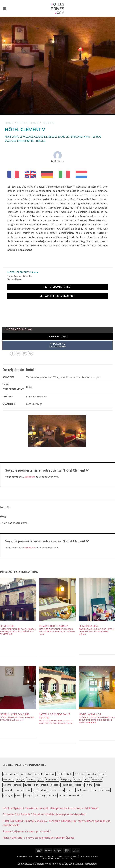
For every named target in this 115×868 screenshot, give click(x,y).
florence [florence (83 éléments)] (31, 779)
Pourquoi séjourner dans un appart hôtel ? (27, 831)
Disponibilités (57, 287)
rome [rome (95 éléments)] (95, 790)
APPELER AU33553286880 (57, 345)
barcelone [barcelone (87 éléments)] (50, 774)
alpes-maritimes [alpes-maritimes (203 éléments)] (11, 774)
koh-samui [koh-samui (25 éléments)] (97, 779)
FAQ (31, 856)
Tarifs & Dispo (57, 336)
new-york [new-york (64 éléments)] (19, 790)
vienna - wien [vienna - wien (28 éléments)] (75, 795)
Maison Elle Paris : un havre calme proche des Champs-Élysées (38, 838)
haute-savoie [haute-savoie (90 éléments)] (52, 779)
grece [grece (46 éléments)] (41, 779)
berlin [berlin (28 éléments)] (60, 774)
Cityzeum (70, 864)
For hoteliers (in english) (58, 859)
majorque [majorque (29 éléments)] (55, 785)
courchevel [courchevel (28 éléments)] (8, 779)
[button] (4, 8)
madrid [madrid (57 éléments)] (45, 785)
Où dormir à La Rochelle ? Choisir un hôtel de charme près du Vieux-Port (44, 814)
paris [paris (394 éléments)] (36, 790)
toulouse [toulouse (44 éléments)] (53, 795)
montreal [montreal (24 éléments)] (8, 790)
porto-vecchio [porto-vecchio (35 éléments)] (57, 790)
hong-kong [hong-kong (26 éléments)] (66, 779)
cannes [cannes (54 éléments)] (102, 774)
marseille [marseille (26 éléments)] (80, 785)
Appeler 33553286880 (57, 296)
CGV (60, 856)
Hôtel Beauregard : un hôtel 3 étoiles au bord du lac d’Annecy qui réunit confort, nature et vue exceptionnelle (56, 823)
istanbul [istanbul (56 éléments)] (78, 779)
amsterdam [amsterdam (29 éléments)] (26, 774)
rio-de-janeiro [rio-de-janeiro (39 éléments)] (83, 790)
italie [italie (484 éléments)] (87, 779)
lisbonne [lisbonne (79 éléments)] (7, 785)
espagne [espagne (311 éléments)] (20, 779)
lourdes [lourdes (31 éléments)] (28, 785)
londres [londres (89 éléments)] (18, 785)
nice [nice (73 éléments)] (29, 790)
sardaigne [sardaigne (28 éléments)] (8, 795)
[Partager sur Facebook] (13, 353)
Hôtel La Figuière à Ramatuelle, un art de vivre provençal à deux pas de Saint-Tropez (51, 808)
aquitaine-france (28, 123)
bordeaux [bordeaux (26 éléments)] (80, 774)
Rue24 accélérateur (87, 864)
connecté (30, 477)
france (9, 123)
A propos (22, 856)
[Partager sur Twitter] (19, 353)
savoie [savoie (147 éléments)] (18, 795)
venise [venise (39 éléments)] (63, 795)
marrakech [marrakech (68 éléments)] (68, 785)
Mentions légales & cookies (81, 856)
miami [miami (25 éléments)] (89, 785)
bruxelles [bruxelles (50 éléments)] (92, 774)
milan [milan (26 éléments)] (98, 785)
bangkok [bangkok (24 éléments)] (38, 774)
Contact (51, 856)
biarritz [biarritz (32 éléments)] (69, 774)
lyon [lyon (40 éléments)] (36, 785)
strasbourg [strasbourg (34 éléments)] (41, 795)
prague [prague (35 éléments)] (70, 790)
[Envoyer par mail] (24, 353)
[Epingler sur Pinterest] (30, 353)
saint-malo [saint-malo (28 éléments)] (105, 790)
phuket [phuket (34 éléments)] (45, 790)
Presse (40, 856)
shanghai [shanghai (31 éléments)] (28, 795)
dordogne (49, 123)
